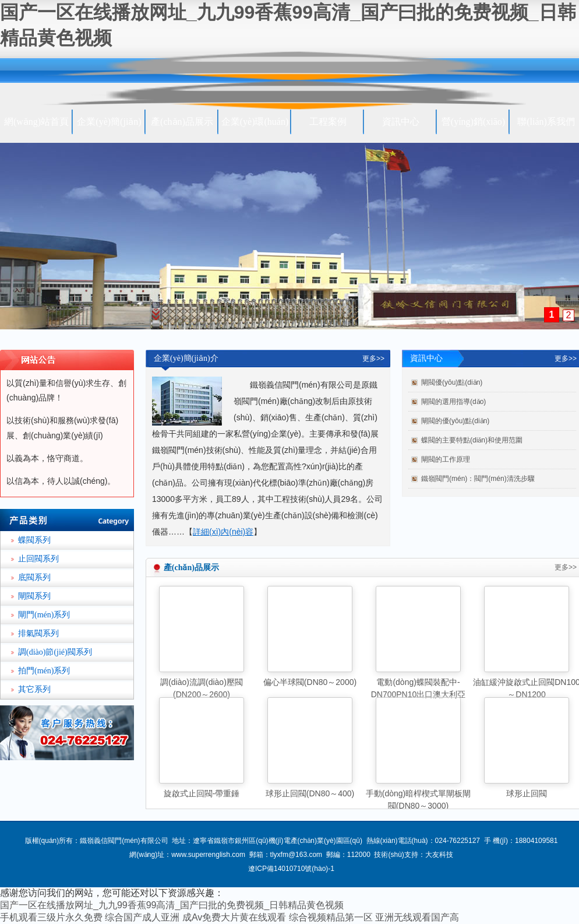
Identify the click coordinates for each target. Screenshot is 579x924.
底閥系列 (34, 577)
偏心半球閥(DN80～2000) (310, 682)
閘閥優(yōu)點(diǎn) (452, 382)
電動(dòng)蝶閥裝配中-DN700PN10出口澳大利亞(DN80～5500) (419, 694)
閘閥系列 (34, 596)
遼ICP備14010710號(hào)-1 (291, 869)
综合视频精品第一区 (331, 917)
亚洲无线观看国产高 (417, 917)
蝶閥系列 (34, 540)
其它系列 (34, 689)
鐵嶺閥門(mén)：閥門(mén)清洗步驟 (478, 479)
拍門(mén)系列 (44, 671)
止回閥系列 (38, 559)
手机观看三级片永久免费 (51, 917)
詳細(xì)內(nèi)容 (223, 532)
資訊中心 (401, 122)
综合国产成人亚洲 (142, 917)
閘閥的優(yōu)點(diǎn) (455, 421)
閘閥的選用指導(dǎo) (453, 402)
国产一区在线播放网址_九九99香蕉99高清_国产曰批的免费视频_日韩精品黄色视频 (172, 905)
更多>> (373, 359)
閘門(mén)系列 (44, 615)
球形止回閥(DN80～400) (310, 793)
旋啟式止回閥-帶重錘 (202, 793)
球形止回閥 (527, 793)
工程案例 (328, 122)
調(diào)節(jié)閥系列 (55, 652)
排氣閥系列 (38, 633)
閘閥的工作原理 (446, 459)
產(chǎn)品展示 (182, 122)
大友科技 (439, 855)
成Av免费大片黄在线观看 (234, 917)
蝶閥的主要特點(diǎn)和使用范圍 (472, 440)
